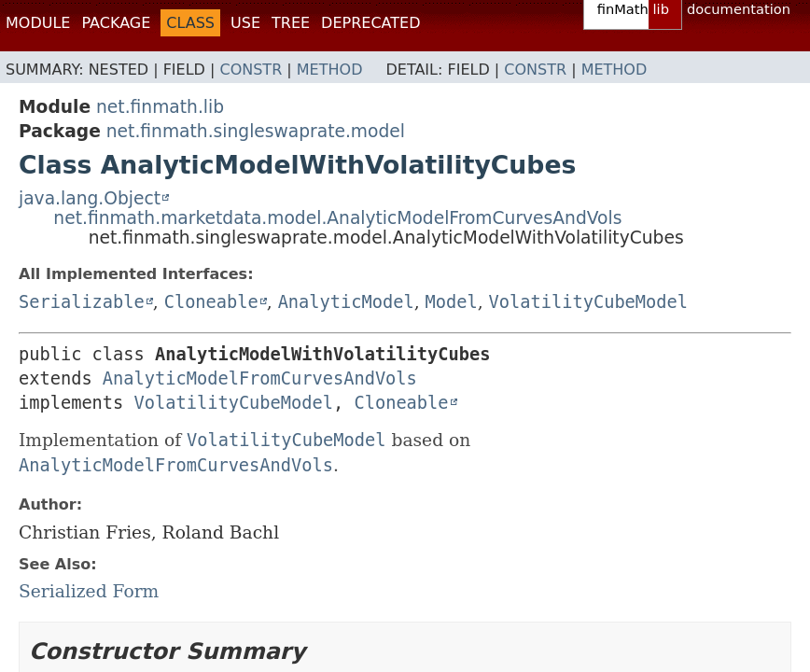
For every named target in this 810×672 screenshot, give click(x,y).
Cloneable (211, 302)
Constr (251, 70)
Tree (291, 23)
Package (116, 23)
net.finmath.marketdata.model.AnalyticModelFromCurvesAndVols (337, 218)
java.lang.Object (90, 198)
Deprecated (370, 23)
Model (452, 302)
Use (245, 23)
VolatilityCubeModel (588, 302)
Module (38, 23)
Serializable (82, 302)
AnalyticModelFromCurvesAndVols (260, 378)
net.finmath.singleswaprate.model (256, 131)
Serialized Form (89, 591)
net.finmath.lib (160, 107)
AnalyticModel (346, 302)
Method (330, 70)
